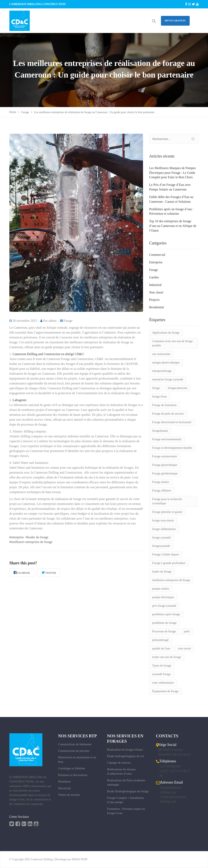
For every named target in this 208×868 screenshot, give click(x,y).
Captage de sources (119, 763)
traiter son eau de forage (167, 657)
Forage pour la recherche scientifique (167, 501)
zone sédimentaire (163, 683)
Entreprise (156, 262)
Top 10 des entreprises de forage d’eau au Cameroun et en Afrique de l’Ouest (173, 226)
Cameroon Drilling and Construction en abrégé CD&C (48, 354)
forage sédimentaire (164, 529)
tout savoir (185, 648)
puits (187, 631)
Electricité (65, 788)
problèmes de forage (164, 623)
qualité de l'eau (161, 648)
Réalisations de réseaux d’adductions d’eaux (122, 771)
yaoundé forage (161, 674)
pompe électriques (163, 597)
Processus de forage (164, 631)
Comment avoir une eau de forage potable (172, 343)
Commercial (157, 255)
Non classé (156, 292)
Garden (154, 277)
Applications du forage (166, 333)
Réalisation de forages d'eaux (125, 750)
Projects (154, 300)
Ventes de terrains (69, 795)
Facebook (22, 572)
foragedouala (160, 431)
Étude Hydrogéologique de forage (128, 791)
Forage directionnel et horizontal (172, 422)
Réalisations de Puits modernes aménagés (126, 782)
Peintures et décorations (73, 775)
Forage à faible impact (166, 554)
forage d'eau (159, 396)
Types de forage (162, 666)
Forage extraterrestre (165, 456)
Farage (68, 321)
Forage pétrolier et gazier (167, 512)
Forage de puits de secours (168, 414)
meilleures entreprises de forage (171, 580)
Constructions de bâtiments (75, 744)
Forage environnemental (167, 439)
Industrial (155, 285)
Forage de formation (164, 405)
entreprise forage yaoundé (168, 379)
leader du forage (162, 571)
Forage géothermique (165, 473)
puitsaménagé (160, 640)
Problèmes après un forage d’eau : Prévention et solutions (171, 211)
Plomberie (65, 782)
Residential (156, 307)
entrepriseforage (162, 371)
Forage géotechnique (165, 465)
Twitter (49, 572)
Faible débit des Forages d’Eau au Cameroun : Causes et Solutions (171, 199)
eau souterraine (161, 354)
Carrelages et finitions (72, 768)
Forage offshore (162, 490)
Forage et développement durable (172, 448)
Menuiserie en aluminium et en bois (77, 759)
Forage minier (161, 482)
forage (156, 388)
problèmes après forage (166, 614)
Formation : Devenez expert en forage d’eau (126, 811)
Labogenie (20, 400)
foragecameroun (178, 388)
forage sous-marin (163, 520)
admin (53, 321)
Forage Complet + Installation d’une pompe (126, 800)
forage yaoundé (161, 537)
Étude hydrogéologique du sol (125, 756)
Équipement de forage (165, 691)
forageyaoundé (161, 546)
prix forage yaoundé (164, 606)
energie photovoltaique (166, 362)
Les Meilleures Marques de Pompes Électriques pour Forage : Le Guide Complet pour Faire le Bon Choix (172, 173)
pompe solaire (161, 589)
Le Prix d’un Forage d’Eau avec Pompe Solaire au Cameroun (170, 187)
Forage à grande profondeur (169, 563)
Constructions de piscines (74, 751)
